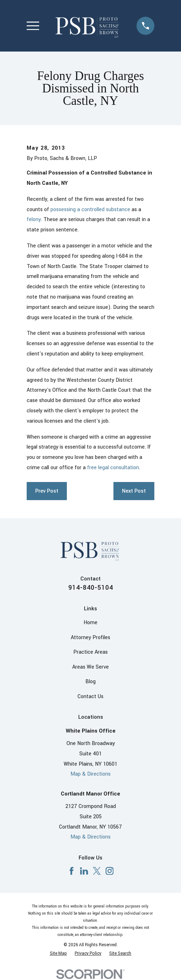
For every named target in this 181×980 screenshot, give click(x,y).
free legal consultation (113, 468)
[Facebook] (71, 871)
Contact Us (90, 697)
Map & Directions (90, 774)
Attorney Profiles (90, 638)
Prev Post (47, 491)
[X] (97, 871)
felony (34, 219)
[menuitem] (58, 954)
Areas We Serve (90, 667)
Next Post (134, 491)
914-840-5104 (91, 588)
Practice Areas (90, 652)
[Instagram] (110, 871)
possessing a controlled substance (90, 210)
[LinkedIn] (84, 871)
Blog (90, 682)
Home (90, 623)
